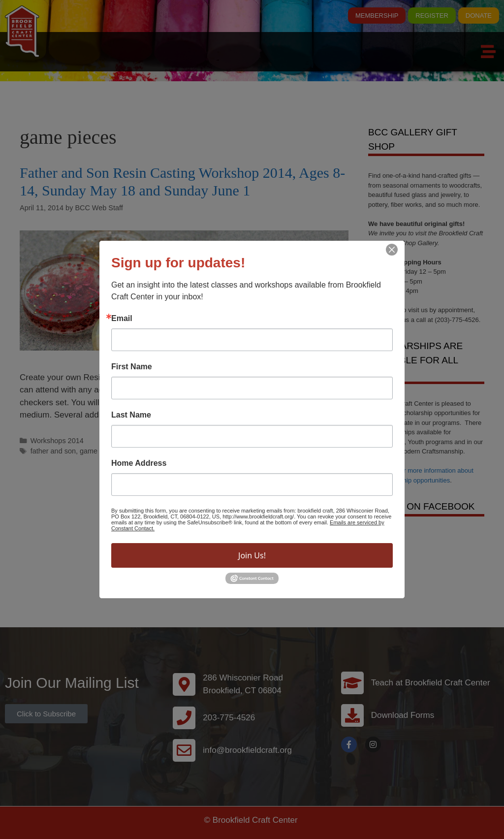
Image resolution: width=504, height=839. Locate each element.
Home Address (139, 463)
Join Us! (252, 555)
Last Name (131, 415)
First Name (132, 367)
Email (122, 319)
